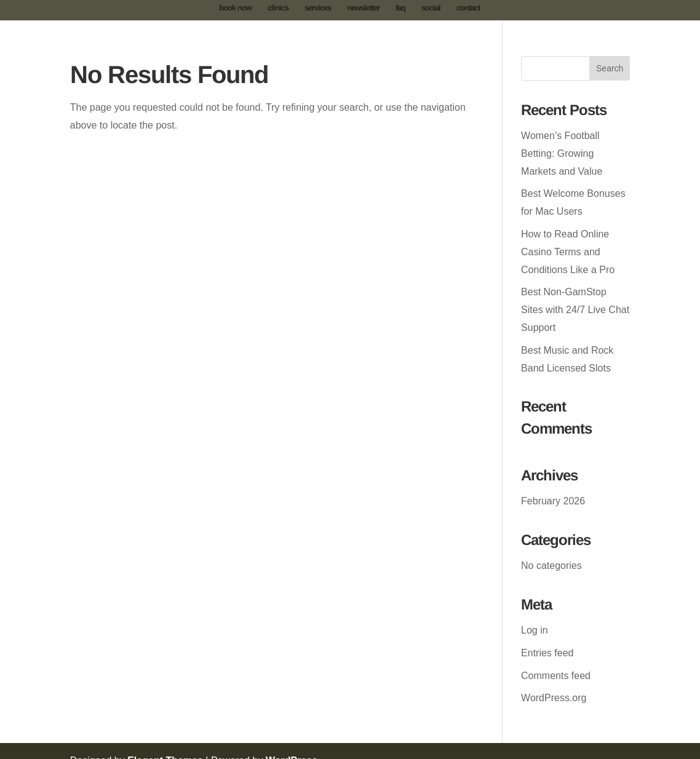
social (431, 8)
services (318, 8)
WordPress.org (554, 698)
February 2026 (553, 501)
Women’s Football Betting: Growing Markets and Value (562, 153)
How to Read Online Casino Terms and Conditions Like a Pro (568, 252)
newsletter (363, 8)
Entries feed (547, 653)
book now (235, 8)
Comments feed (556, 676)
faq (400, 8)
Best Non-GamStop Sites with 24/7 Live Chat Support (575, 310)
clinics (278, 8)
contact (468, 8)
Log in (535, 630)
